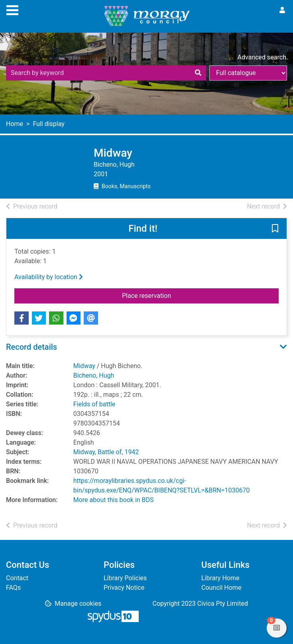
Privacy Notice (124, 588)
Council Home (221, 588)
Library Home (220, 578)
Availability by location (49, 277)
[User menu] (282, 10)
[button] (275, 229)
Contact (17, 578)
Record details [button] (31, 347)
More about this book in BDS (114, 500)
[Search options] (248, 73)
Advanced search (262, 57)
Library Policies (125, 578)
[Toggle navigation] (12, 9)
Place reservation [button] (162, 295)
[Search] (198, 73)
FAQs (13, 588)
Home (15, 124)
